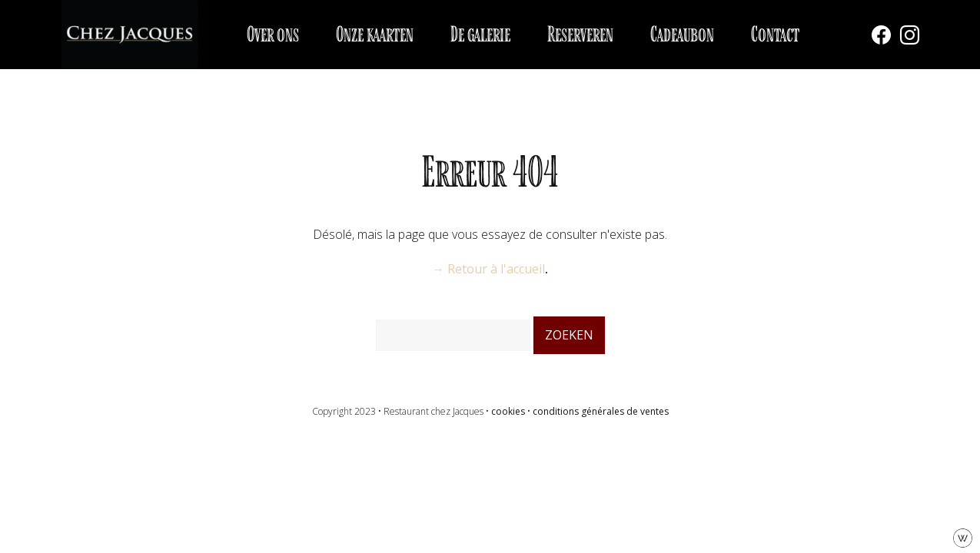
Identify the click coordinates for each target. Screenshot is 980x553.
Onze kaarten (375, 34)
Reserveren (580, 34)
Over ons (273, 34)
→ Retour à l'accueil (488, 269)
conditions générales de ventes (601, 411)
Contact (775, 34)
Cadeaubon (682, 34)
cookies (508, 411)
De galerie (480, 34)
